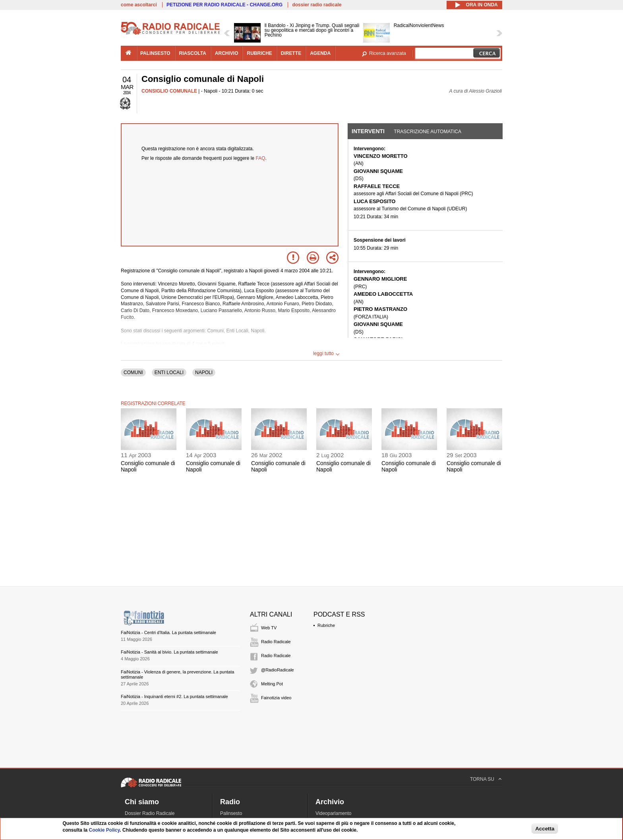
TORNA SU (482, 779)
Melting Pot (272, 684)
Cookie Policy (104, 830)
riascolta (193, 53)
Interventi (368, 131)
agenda (320, 53)
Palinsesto (231, 813)
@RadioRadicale (278, 670)
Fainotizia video (276, 698)
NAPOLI (204, 372)
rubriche (259, 53)
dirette (291, 53)
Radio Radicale (276, 642)
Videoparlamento (334, 813)
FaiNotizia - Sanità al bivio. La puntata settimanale (169, 652)
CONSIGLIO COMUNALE (169, 91)
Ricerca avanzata (388, 53)
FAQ (261, 158)
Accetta (545, 829)
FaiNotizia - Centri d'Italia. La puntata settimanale (168, 632)
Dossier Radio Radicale (150, 813)
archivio (227, 53)
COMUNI (133, 372)
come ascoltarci (139, 5)
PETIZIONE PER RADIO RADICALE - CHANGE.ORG (224, 5)
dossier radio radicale (317, 5)
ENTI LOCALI (169, 372)
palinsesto (155, 53)
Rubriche (326, 625)
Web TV (269, 628)
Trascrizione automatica (428, 132)
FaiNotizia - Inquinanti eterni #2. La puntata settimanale (174, 696)
